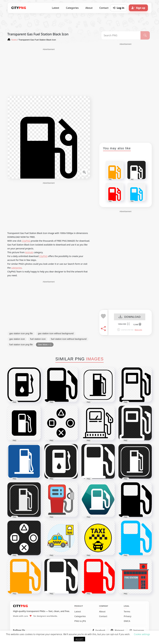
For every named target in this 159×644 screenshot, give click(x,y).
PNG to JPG (80, 621)
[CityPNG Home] (19, 8)
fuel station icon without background (69, 339)
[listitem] (99, 630)
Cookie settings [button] (142, 634)
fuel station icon (38, 339)
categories (17, 268)
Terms (127, 612)
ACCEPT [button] (79, 639)
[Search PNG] (121, 35)
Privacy (128, 616)
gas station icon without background (56, 333)
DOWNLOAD (130, 317)
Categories (72, 8)
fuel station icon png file (21, 345)
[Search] (145, 35)
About (89, 8)
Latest (56, 8)
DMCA (127, 621)
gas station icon (17, 339)
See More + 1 (45, 345)
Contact (103, 616)
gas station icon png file (21, 333)
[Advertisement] (49, 72)
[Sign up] (138, 8)
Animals (29, 252)
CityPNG (26, 241)
